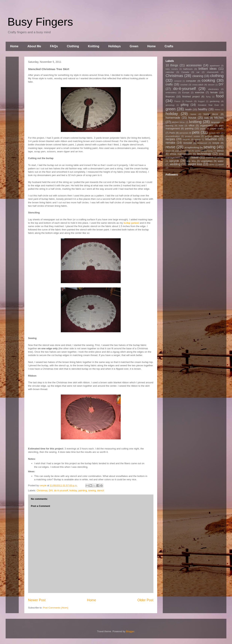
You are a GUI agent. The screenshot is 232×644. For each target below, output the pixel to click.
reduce (198, 140)
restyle (216, 143)
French (189, 101)
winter (212, 165)
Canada (185, 72)
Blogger (130, 631)
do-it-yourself (61, 490)
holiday (73, 490)
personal (184, 133)
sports (197, 151)
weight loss (195, 164)
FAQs (54, 46)
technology (204, 154)
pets (196, 132)
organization (207, 125)
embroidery (171, 92)
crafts (169, 84)
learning (170, 125)
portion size (215, 133)
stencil (101, 490)
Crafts (169, 46)
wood (221, 164)
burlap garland (131, 223)
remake (170, 143)
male (181, 125)
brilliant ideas (207, 69)
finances (170, 97)
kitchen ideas (178, 122)
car (198, 72)
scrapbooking (192, 147)
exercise (200, 92)
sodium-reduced (183, 151)
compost (178, 81)
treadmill (209, 158)
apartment (215, 66)
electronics (213, 89)
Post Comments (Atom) (56, 608)
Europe (186, 92)
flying (208, 97)
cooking (208, 80)
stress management (181, 154)
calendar (170, 72)
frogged (201, 101)
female (214, 92)
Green (134, 46)
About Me (34, 46)
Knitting (94, 46)
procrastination (173, 136)
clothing (217, 76)
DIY (51, 490)
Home (14, 46)
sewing (92, 490)
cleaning (198, 76)
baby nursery (172, 69)
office (191, 125)
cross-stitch (198, 85)
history (217, 110)
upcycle (174, 161)
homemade (173, 118)
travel (195, 157)
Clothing (73, 46)
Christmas (42, 490)
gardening (215, 101)
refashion (211, 139)
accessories (194, 65)
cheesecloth (213, 72)
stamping (208, 151)
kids (206, 118)
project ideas (212, 136)
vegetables (207, 161)
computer (191, 81)
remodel (188, 143)
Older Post (145, 600)
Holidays (114, 46)
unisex (220, 157)
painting (83, 490)
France (177, 101)
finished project (191, 97)
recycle (186, 139)
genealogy (170, 105)
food (220, 96)
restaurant (202, 143)
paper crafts (217, 128)
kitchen (219, 118)
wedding (175, 164)
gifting (185, 105)
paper (203, 128)
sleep (168, 151)
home (193, 114)
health (188, 109)
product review (192, 136)
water (221, 161)
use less (191, 161)
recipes (170, 139)
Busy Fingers (40, 22)
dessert (211, 85)
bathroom (188, 69)
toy (186, 158)
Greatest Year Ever (209, 105)
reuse (170, 147)
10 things (172, 65)
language (216, 122)
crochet (184, 85)
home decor (211, 114)
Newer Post (37, 600)
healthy (203, 109)
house (192, 118)
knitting (195, 122)
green (171, 109)
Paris (172, 133)
